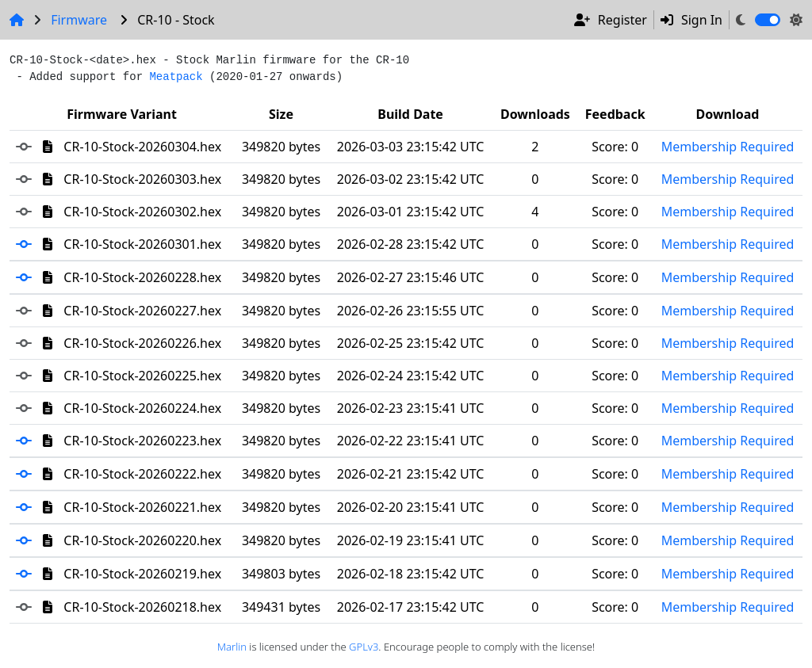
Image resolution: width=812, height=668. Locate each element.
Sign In (691, 20)
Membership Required (728, 147)
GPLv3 (364, 647)
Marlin (232, 647)
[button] (29, 244)
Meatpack (176, 77)
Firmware (79, 20)
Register (611, 20)
